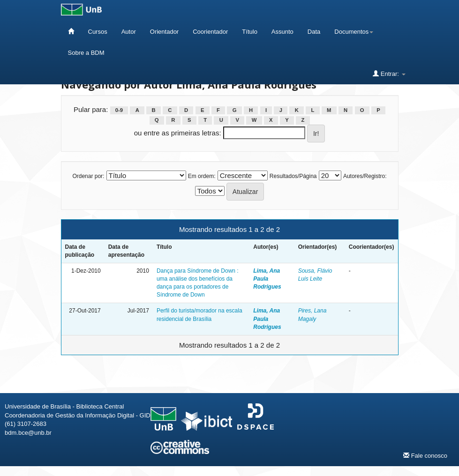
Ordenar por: (88, 176)
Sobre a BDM (86, 53)
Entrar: (389, 74)
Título (250, 32)
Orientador (164, 32)
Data (314, 32)
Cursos (98, 32)
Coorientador (210, 32)
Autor (129, 32)
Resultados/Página (293, 176)
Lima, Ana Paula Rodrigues (267, 279)
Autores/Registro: (365, 176)
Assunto (282, 32)
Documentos (354, 32)
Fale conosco (425, 455)
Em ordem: (202, 176)
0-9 (119, 110)
